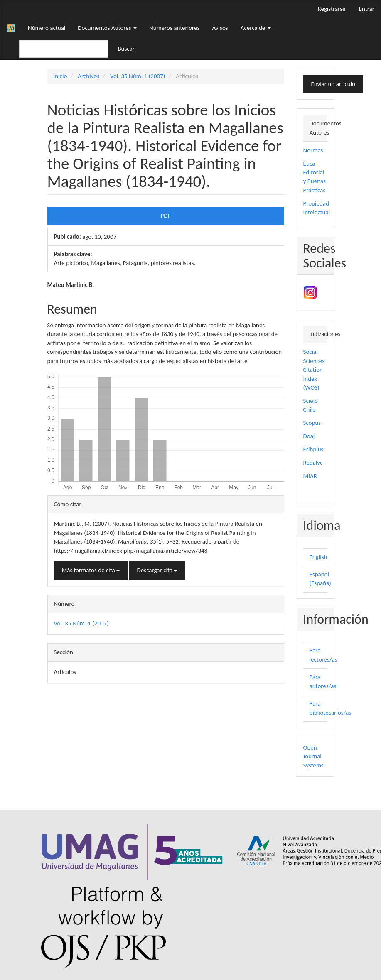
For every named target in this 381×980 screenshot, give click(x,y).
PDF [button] (166, 216)
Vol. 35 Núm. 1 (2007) (138, 76)
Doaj (309, 436)
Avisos (220, 28)
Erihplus (313, 449)
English (318, 557)
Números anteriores (174, 28)
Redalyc (313, 463)
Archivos (88, 76)
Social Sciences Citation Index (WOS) (314, 370)
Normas (313, 150)
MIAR (310, 476)
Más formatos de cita (91, 570)
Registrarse (332, 9)
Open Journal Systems (313, 756)
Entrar (367, 9)
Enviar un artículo (333, 84)
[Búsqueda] (64, 49)
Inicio (60, 76)
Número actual (47, 28)
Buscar (126, 49)
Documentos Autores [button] (107, 28)
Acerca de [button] (256, 28)
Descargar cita (157, 570)
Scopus (312, 423)
